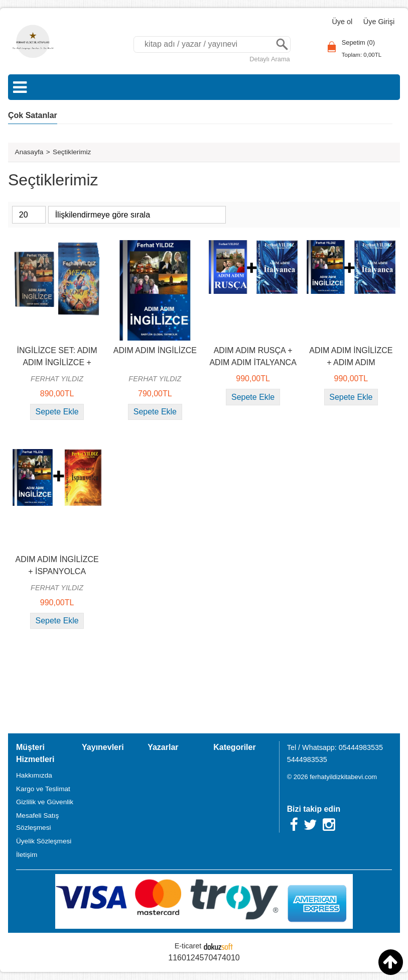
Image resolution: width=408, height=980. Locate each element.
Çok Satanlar (33, 115)
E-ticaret (188, 946)
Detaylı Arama (269, 59)
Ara (282, 44)
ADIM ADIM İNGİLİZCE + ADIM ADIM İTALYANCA (351, 362)
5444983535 (307, 759)
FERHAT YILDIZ (57, 379)
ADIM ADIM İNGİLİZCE (155, 350)
